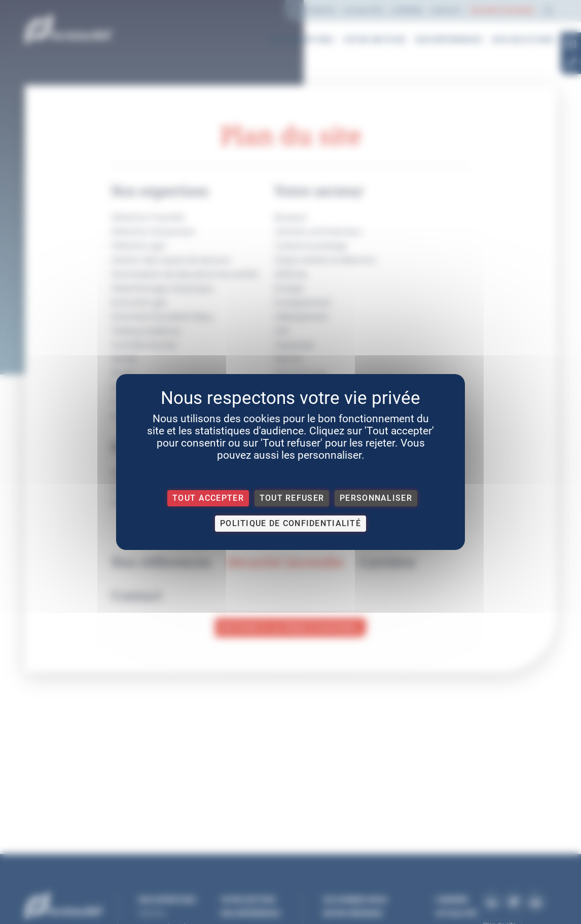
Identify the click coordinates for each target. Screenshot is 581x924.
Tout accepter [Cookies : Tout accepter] (208, 498)
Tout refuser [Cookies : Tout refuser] (292, 498)
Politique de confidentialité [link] (290, 523)
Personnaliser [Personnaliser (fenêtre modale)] (376, 498)
